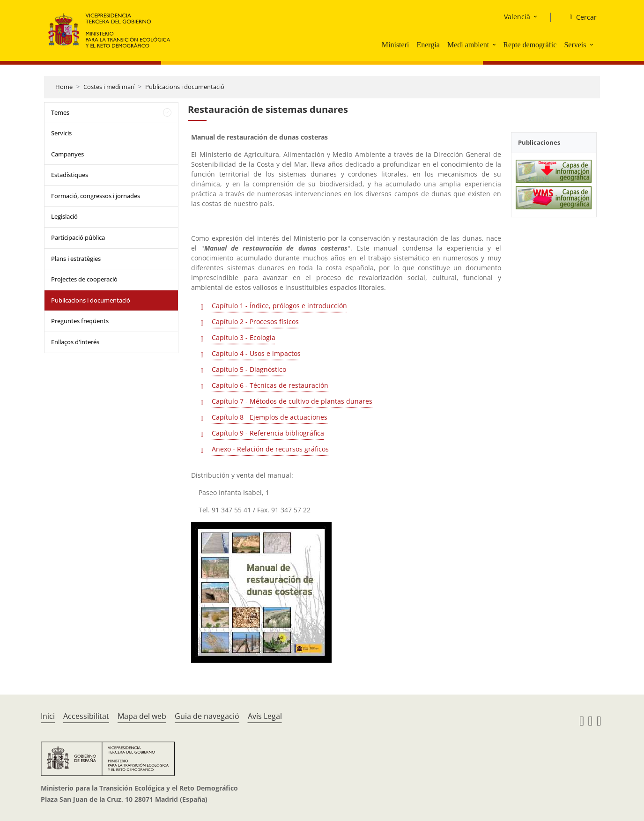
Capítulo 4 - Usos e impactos (256, 353)
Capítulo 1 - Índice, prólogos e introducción (279, 306)
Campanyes (67, 154)
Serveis (575, 45)
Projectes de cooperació (84, 279)
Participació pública (78, 237)
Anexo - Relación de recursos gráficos (270, 449)
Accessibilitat (86, 716)
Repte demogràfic (530, 45)
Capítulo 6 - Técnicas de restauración (270, 385)
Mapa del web (142, 716)
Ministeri (396, 45)
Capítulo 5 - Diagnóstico (249, 369)
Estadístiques (70, 175)
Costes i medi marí (109, 87)
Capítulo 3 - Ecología (244, 337)
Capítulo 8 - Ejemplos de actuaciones (270, 417)
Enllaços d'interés (75, 342)
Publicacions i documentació (185, 87)
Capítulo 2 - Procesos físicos (255, 322)
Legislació (64, 216)
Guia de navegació (207, 716)
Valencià (517, 17)
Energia (428, 45)
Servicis (61, 133)
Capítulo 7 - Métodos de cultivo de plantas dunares (292, 401)
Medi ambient (468, 45)
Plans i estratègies (76, 259)
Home (64, 87)
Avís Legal (265, 716)
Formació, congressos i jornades (96, 196)
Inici (48, 716)
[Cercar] (579, 17)
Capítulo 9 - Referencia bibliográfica (268, 433)
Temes (60, 112)
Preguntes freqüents (80, 321)
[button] (495, 44)
